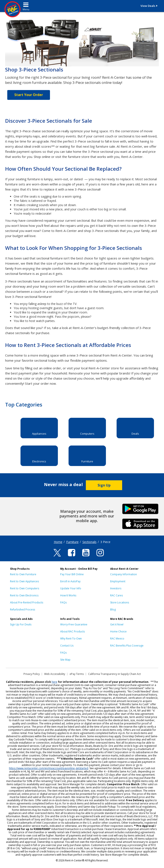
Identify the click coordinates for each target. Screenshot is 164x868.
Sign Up (104, 485)
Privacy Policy (32, 674)
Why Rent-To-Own (71, 639)
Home (58, 542)
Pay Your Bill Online (72, 574)
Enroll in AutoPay (70, 581)
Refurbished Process (23, 609)
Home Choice (118, 631)
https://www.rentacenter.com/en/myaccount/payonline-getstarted (49, 768)
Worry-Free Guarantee (74, 624)
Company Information (124, 574)
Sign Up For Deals (21, 624)
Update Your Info (71, 588)
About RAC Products (72, 631)
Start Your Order (29, 95)
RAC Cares (116, 595)
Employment (118, 581)
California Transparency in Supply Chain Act (114, 674)
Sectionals (89, 542)
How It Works (68, 595)
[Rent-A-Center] (15, 9)
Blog (113, 609)
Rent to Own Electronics (24, 595)
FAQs (63, 602)
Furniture (72, 542)
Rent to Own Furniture (23, 574)
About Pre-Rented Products (27, 602)
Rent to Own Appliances (24, 581)
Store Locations (120, 602)
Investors (116, 588)
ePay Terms (77, 674)
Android (140, 508)
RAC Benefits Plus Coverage (127, 646)
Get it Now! (117, 624)
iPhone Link (140, 523)
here (54, 682)
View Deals (148, 6)
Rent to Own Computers (25, 588)
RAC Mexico (117, 639)
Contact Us (67, 646)
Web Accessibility (55, 674)
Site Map (65, 660)
